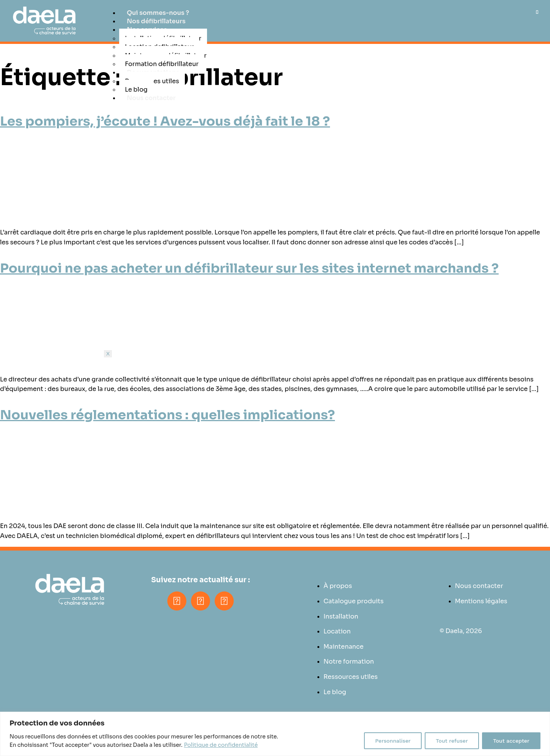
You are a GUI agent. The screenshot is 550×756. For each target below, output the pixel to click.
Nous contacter (151, 98)
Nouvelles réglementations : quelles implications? (167, 415)
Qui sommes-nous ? (158, 13)
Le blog (136, 90)
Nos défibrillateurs (156, 21)
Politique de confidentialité (221, 745)
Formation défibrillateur (162, 64)
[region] (275, 734)
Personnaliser (393, 741)
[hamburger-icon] (537, 12)
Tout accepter (511, 741)
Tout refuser (452, 741)
